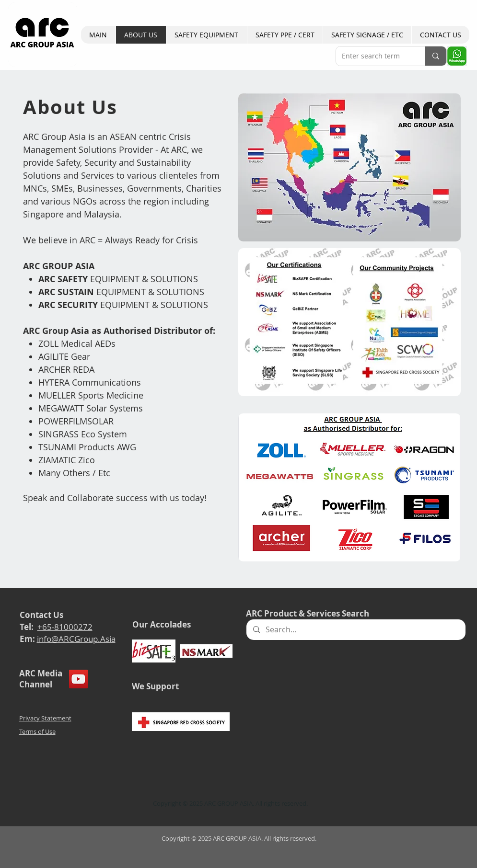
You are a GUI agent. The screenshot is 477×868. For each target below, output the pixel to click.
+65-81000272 (65, 627)
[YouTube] (78, 679)
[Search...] (355, 630)
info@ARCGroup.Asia (76, 639)
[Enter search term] (373, 56)
